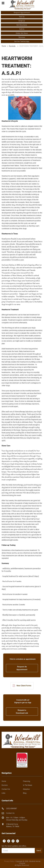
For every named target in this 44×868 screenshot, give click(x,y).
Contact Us (6, 789)
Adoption (26, 789)
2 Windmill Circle (13, 825)
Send (39, 850)
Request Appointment (22, 13)
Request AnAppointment (22, 668)
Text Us (22, 17)
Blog (25, 793)
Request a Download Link (22, 712)
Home (4, 46)
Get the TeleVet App (22, 41)
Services (22, 37)
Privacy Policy (9, 861)
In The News (28, 785)
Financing (27, 781)
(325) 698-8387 (11, 809)
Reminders (13, 46)
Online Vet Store (22, 33)
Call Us (22, 29)
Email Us (22, 21)
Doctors (5, 785)
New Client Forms (22, 686)
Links (3, 793)
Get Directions (22, 25)
